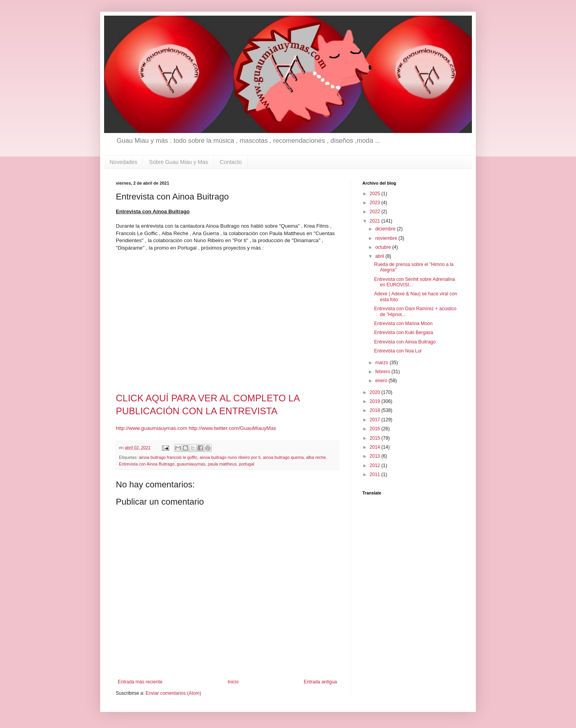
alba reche (316, 457)
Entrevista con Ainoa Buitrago (147, 464)
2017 (376, 420)
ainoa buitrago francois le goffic (168, 457)
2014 (376, 447)
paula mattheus (222, 464)
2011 (376, 475)
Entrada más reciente (140, 682)
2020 (376, 392)
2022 (376, 212)
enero (382, 381)
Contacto (231, 162)
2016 (376, 429)
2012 (376, 466)
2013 (376, 456)
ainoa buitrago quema (283, 457)
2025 (376, 194)
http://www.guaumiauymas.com (152, 428)
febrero (383, 372)
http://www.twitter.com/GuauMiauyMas (232, 428)
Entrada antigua (320, 682)
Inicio (233, 682)
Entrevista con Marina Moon (403, 324)
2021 (376, 221)
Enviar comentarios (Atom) (173, 693)
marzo (382, 363)
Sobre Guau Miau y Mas (179, 162)
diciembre (386, 229)
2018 (376, 410)
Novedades (123, 162)
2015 (376, 438)
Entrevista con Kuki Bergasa (404, 333)
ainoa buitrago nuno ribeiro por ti (230, 457)
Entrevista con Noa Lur (398, 351)
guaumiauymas (191, 464)
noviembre (387, 238)
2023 (376, 203)
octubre (384, 247)
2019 (376, 401)
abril (380, 256)
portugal (247, 464)
